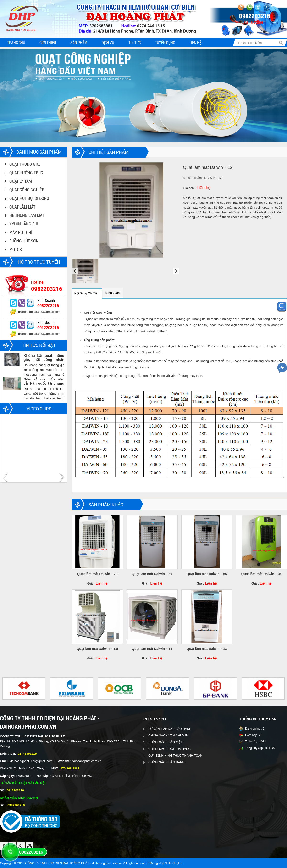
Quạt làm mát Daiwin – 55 (207, 574)
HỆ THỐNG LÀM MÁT (27, 215)
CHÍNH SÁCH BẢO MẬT (165, 742)
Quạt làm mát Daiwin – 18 (152, 649)
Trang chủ (16, 42)
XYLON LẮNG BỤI (24, 224)
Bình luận (113, 293)
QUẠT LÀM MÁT (22, 207)
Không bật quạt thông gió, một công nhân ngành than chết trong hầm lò (44, 357)
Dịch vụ (108, 42)
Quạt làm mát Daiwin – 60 (152, 574)
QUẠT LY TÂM (21, 181)
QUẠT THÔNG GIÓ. (25, 164)
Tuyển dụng (165, 42)
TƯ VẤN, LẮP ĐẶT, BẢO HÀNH (170, 729)
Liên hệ (195, 42)
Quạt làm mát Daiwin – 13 (207, 649)
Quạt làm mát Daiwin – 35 (262, 574)
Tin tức (135, 42)
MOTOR (16, 249)
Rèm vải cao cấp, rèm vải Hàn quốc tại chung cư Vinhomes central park (44, 381)
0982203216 (31, 852)
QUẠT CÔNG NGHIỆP (27, 190)
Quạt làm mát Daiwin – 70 (97, 574)
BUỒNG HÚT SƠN (24, 241)
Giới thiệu (48, 42)
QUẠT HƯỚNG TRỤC (26, 173)
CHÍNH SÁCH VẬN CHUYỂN (168, 735)
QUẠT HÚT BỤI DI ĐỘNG (29, 198)
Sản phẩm (79, 42)
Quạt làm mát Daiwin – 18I (97, 649)
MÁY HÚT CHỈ (21, 232)
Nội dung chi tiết (86, 293)
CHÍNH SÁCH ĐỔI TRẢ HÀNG (169, 749)
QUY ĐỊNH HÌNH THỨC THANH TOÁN (175, 755)
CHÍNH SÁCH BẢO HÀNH (166, 762)
